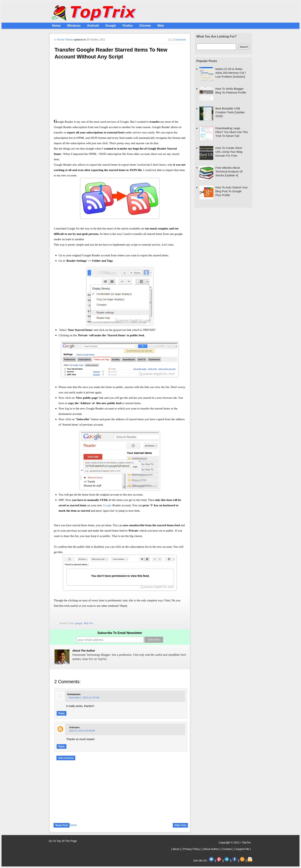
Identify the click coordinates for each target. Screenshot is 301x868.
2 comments (179, 40)
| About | (176, 849)
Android (93, 26)
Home (56, 26)
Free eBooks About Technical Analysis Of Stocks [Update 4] (229, 171)
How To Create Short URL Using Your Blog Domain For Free (229, 152)
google (79, 623)
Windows (74, 26)
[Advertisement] (120, 91)
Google (111, 26)
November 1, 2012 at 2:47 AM (84, 698)
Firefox (128, 26)
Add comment (66, 758)
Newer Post (62, 825)
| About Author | (211, 849)
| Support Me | (242, 849)
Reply (62, 713)
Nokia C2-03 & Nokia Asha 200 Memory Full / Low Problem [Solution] (231, 73)
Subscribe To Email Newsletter (120, 633)
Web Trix (88, 623)
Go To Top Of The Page (63, 841)
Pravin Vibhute (65, 40)
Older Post (180, 825)
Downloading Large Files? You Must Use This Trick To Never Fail (232, 132)
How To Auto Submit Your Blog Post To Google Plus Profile (232, 191)
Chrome (145, 26)
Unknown (74, 727)
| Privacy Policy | (192, 849)
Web (161, 26)
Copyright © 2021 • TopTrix (235, 843)
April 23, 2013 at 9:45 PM (82, 731)
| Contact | (227, 849)
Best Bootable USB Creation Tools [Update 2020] (230, 112)
